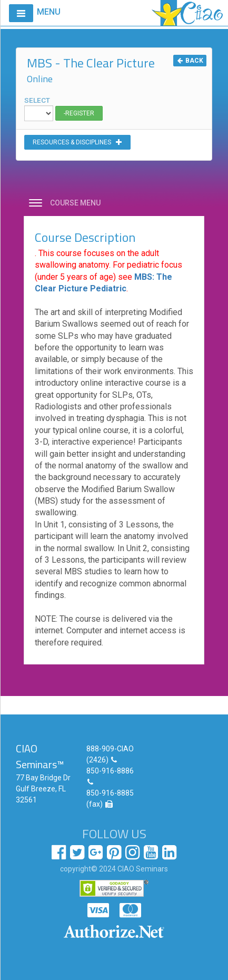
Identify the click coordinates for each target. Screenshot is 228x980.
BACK (190, 61)
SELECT (39, 109)
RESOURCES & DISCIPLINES (77, 142)
